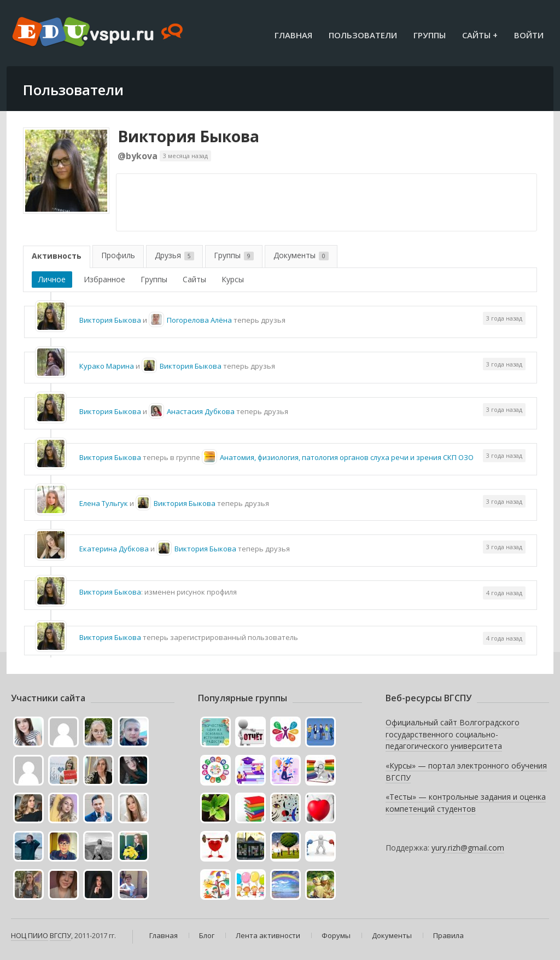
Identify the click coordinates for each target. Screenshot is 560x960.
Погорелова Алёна (199, 320)
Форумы (336, 935)
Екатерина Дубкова (114, 549)
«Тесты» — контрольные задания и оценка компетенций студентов (466, 803)
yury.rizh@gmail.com (468, 848)
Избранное (104, 279)
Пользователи (363, 35)
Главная (293, 35)
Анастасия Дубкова (201, 411)
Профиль (118, 255)
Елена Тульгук (104, 503)
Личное (52, 279)
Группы (430, 35)
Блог (207, 935)
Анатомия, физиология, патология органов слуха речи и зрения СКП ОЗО (347, 457)
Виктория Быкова (188, 136)
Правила (448, 935)
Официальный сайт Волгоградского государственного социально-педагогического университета (453, 734)
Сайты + (480, 35)
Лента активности (268, 935)
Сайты (194, 279)
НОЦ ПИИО (30, 935)
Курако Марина (107, 366)
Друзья (174, 255)
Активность (57, 256)
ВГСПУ (60, 935)
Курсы (233, 279)
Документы (301, 255)
